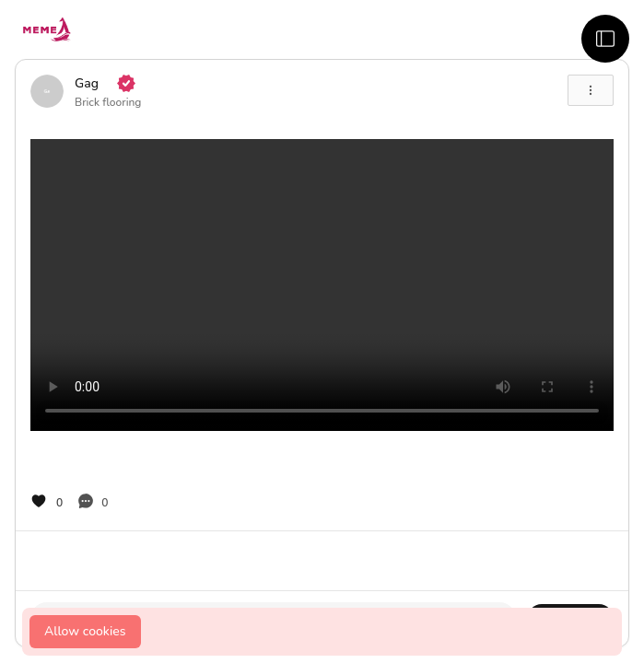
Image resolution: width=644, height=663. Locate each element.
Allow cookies (85, 631)
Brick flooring (108, 102)
